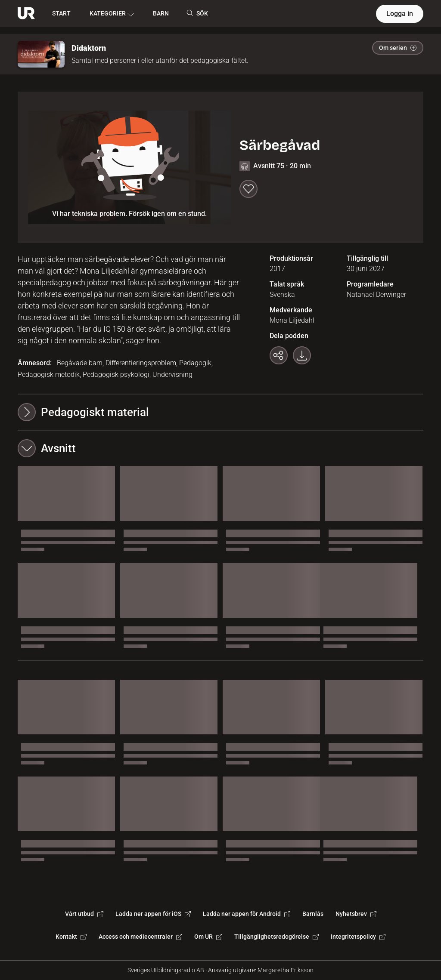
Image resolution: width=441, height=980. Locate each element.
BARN (161, 13)
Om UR (208, 937)
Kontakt (71, 937)
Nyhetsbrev (356, 914)
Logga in (400, 14)
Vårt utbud (84, 914)
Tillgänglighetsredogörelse (276, 937)
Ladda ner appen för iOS (153, 914)
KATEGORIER (112, 14)
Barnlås (313, 914)
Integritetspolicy (358, 937)
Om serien (398, 48)
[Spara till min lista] (248, 189)
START (61, 13)
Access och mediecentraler (140, 937)
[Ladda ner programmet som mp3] (302, 355)
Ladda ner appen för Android (247, 914)
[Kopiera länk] (279, 355)
